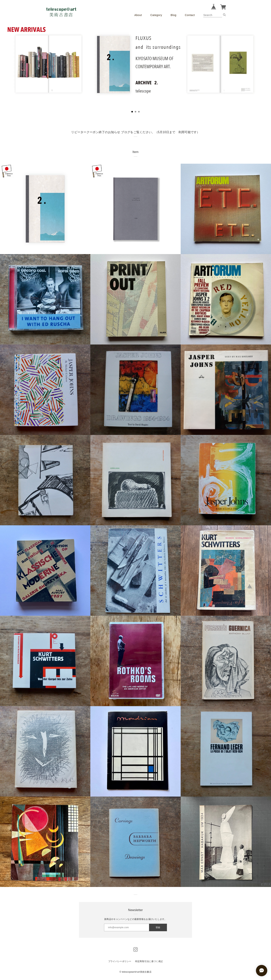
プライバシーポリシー (120, 961)
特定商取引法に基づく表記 (149, 961)
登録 (158, 927)
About (138, 15)
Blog (173, 15)
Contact (190, 15)
